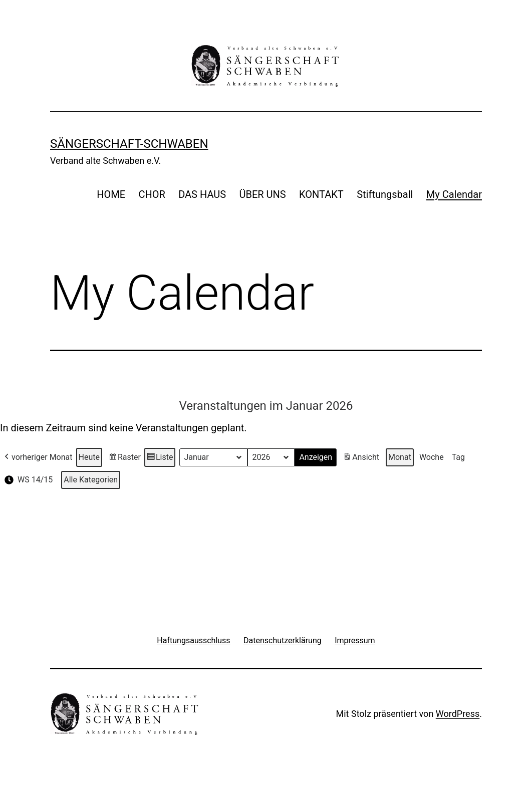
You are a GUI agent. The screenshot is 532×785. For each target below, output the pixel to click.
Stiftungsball (385, 194)
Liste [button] (160, 459)
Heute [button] (89, 458)
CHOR (152, 194)
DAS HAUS (202, 194)
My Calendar (454, 194)
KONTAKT (321, 194)
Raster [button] (125, 459)
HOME (111, 194)
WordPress (458, 714)
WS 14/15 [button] (28, 480)
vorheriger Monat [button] (38, 458)
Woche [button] (432, 458)
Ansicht (362, 459)
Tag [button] (458, 458)
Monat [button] (400, 458)
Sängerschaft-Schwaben (129, 144)
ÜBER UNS (263, 194)
